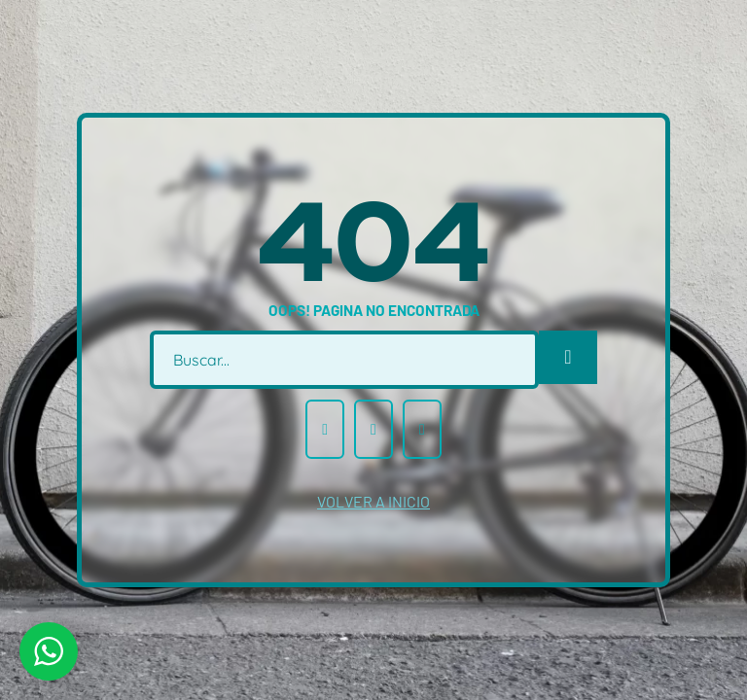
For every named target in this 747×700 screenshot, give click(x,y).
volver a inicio (373, 501)
